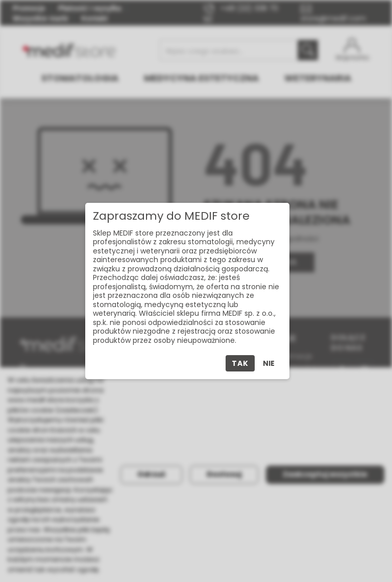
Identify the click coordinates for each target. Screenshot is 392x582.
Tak (240, 363)
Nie (269, 363)
